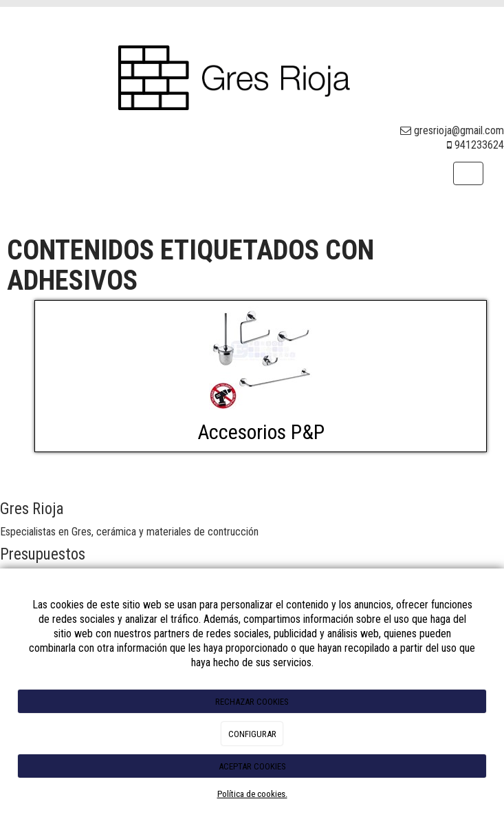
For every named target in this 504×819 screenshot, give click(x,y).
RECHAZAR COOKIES (252, 702)
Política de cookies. (252, 794)
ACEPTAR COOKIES (252, 766)
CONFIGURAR (252, 734)
